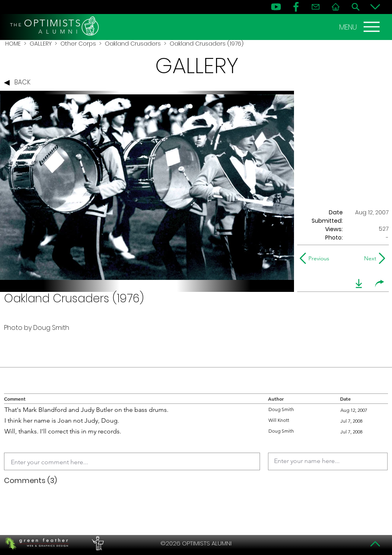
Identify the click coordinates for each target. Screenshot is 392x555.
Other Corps (78, 44)
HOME (13, 44)
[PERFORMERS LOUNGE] (97, 543)
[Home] (336, 7)
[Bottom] (375, 7)
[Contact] (316, 7)
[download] (359, 283)
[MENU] (360, 27)
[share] (380, 283)
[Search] (356, 7)
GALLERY (41, 44)
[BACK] (19, 83)
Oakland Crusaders (133, 44)
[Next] (369, 258)
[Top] (375, 544)
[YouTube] (276, 7)
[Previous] (316, 258)
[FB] (296, 7)
